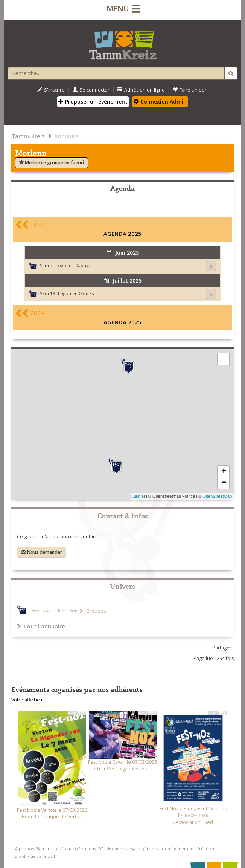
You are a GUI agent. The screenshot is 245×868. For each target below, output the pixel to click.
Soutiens (87, 849)
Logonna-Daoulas (74, 265)
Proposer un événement (170, 849)
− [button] (224, 483)
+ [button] (224, 472)
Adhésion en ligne (141, 90)
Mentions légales (125, 849)
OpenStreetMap (217, 496)
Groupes (95, 611)
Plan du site (47, 849)
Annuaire (66, 136)
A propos (24, 849)
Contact (68, 849)
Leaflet (139, 496)
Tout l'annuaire (41, 626)
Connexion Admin (160, 102)
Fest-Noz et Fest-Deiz (55, 611)
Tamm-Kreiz (28, 136)
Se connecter (91, 90)
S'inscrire (51, 90)
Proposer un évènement (93, 102)
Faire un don (190, 90)
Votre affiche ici (28, 700)
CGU (102, 849)
